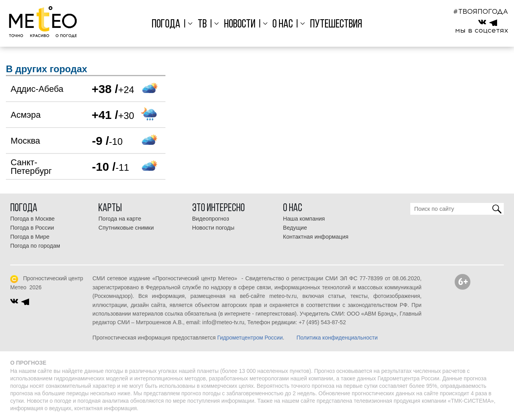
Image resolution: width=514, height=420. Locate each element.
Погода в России (32, 228)
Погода (166, 25)
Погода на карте (120, 219)
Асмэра (26, 115)
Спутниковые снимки (126, 228)
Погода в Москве (32, 219)
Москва (25, 141)
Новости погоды (213, 228)
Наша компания (304, 219)
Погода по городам (35, 246)
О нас (283, 25)
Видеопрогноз (211, 219)
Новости (240, 25)
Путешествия (336, 25)
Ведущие (295, 228)
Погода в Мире (30, 237)
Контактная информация (316, 237)
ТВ (202, 25)
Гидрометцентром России (250, 338)
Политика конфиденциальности (337, 338)
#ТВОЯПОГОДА (481, 11)
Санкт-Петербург (31, 167)
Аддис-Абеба (37, 89)
